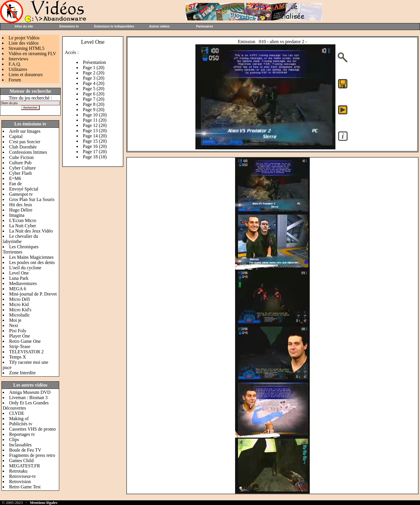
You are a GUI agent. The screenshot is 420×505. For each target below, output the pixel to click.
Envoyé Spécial (24, 189)
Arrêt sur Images (25, 131)
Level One (19, 273)
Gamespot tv (21, 194)
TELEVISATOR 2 (26, 352)
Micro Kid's (20, 310)
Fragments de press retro (32, 455)
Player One (20, 336)
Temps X (17, 357)
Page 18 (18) (95, 157)
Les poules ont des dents (32, 262)
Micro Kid (19, 304)
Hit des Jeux (21, 205)
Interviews (18, 59)
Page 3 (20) (94, 78)
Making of (19, 418)
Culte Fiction (21, 157)
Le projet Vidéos (24, 38)
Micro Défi (20, 299)
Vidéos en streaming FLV (32, 54)
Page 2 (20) (94, 73)
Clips (14, 440)
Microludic (19, 315)
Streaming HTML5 (26, 48)
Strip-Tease (20, 346)
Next (14, 325)
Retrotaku (18, 471)
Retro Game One (25, 341)
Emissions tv (69, 26)
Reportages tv (22, 434)
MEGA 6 (17, 289)
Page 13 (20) (95, 131)
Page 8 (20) (94, 104)
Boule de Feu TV (25, 450)
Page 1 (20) (94, 68)
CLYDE (17, 413)
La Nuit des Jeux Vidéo (31, 231)
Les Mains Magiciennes (31, 257)
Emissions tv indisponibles (114, 26)
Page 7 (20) (94, 99)
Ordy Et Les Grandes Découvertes (26, 405)
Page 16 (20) (95, 146)
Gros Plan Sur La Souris (32, 199)
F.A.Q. (15, 64)
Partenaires (204, 26)
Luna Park (19, 278)
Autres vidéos (159, 26)
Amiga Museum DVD (30, 392)
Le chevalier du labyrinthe (20, 239)
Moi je (15, 320)
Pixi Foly (18, 331)
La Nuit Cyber (22, 226)
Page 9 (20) (94, 110)
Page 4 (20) (94, 83)
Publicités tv (21, 424)
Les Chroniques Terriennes (21, 249)
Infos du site (24, 26)
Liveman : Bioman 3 (28, 397)
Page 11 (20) (95, 120)
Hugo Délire (21, 210)
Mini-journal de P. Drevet (33, 294)
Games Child (21, 461)
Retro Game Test (25, 487)
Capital (16, 136)
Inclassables (20, 445)
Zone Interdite (22, 373)
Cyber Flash (20, 173)
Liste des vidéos (23, 43)
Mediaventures (23, 283)
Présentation (94, 62)
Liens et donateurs (26, 75)
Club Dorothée (23, 147)
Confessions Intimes (28, 152)
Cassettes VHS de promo (32, 429)
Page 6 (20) (94, 94)
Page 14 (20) (95, 136)
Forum (15, 80)
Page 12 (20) (95, 125)
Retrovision (20, 482)
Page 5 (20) (94, 89)
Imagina (17, 215)
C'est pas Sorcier (25, 142)
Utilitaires (18, 69)
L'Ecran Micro (23, 220)
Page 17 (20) (95, 152)
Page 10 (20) (95, 115)
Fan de (15, 184)
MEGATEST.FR (24, 466)
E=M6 (15, 178)
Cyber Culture (22, 168)
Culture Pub (20, 163)
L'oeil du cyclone (25, 268)
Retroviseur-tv (22, 476)
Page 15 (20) (95, 141)
